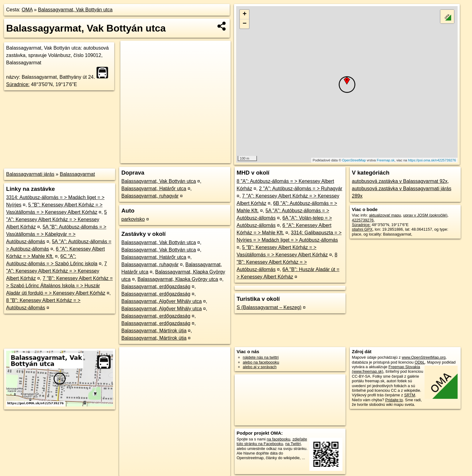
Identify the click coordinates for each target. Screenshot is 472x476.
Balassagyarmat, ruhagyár (150, 196)
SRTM (410, 395)
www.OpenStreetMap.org (424, 357)
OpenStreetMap (354, 160)
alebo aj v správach (260, 367)
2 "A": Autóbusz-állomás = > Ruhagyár (300, 189)
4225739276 (363, 220)
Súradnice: (18, 84)
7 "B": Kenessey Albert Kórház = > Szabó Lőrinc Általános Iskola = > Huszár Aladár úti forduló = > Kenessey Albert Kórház (59, 286)
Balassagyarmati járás (30, 174)
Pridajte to (394, 400)
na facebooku (279, 439)
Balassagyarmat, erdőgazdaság (156, 287)
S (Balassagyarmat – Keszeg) (269, 307)
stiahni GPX (362, 229)
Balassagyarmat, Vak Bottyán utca (75, 10)
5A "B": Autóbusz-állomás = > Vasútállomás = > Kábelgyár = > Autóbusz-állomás (56, 234)
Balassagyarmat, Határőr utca (154, 189)
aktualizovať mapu (385, 215)
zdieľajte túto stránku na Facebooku (272, 441)
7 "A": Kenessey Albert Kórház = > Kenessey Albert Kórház (57, 271)
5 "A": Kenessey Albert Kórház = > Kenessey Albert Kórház (57, 219)
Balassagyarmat (77, 174)
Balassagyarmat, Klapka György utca (178, 279)
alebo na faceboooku (261, 362)
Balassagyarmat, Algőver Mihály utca (161, 301)
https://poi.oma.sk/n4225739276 (432, 160)
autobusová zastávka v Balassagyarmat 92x (400, 181)
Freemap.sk (386, 160)
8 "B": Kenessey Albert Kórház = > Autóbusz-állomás (287, 262)
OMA (27, 10)
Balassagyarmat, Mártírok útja (154, 331)
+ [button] (245, 14)
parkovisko (133, 219)
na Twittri (293, 444)
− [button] (245, 24)
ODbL (420, 362)
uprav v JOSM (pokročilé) (425, 215)
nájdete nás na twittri (261, 357)
